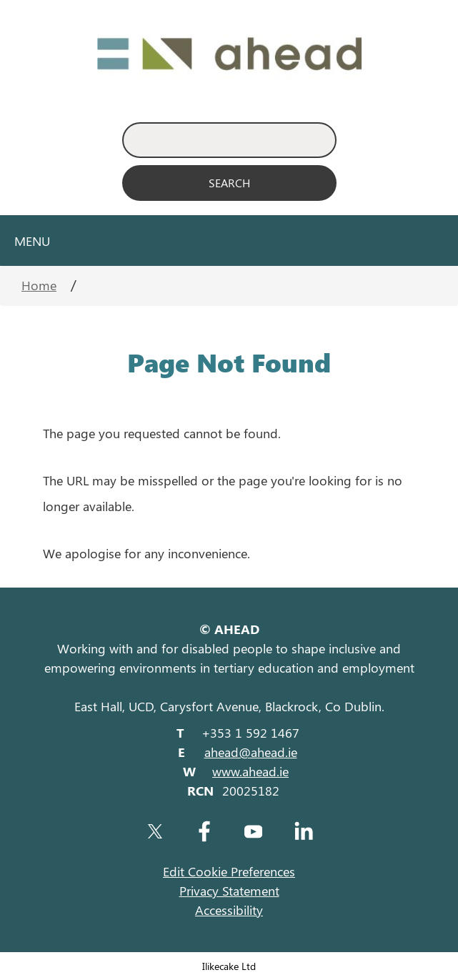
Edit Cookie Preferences (229, 871)
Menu (32, 241)
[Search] (229, 183)
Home (39, 285)
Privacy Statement (229, 891)
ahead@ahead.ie (251, 752)
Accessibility (229, 910)
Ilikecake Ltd (229, 966)
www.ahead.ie (250, 771)
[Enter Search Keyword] (229, 140)
